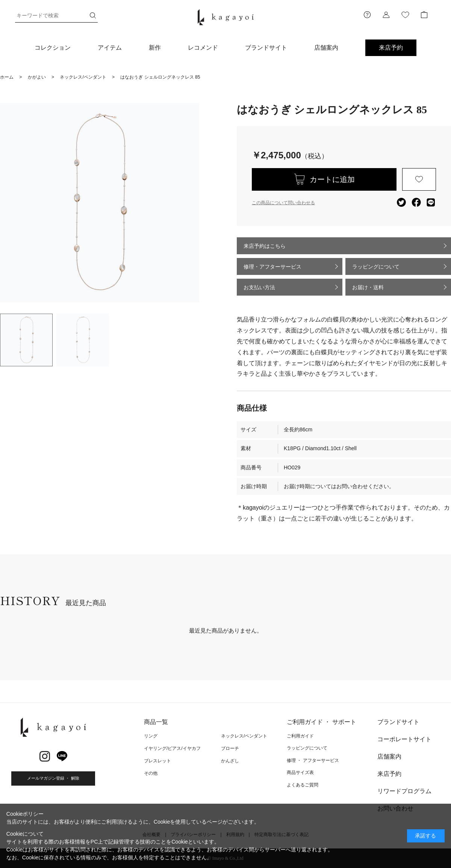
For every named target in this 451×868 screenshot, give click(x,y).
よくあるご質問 (303, 785)
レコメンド (203, 48)
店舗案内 (326, 48)
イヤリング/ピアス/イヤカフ (172, 748)
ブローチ (230, 748)
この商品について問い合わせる (283, 203)
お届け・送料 (368, 287)
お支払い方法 (259, 287)
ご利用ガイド (300, 736)
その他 (151, 773)
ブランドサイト (266, 48)
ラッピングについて (376, 267)
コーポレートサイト (404, 739)
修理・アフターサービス (272, 267)
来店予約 (391, 48)
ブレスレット (157, 761)
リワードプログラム (404, 791)
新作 (155, 48)
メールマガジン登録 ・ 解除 (53, 778)
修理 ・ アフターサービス (313, 760)
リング (151, 736)
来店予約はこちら (265, 246)
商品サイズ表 (300, 772)
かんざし (230, 761)
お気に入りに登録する (419, 179)
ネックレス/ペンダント (244, 736)
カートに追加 (332, 179)
